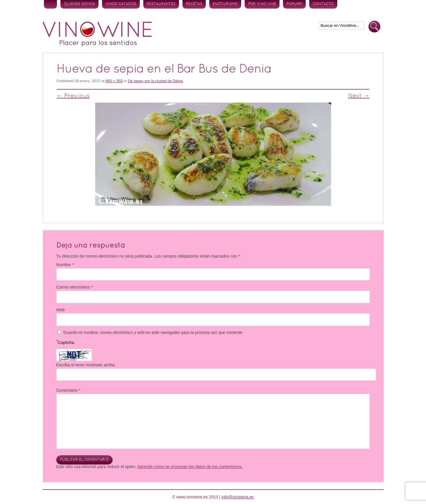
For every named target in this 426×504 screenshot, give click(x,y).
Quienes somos (79, 4)
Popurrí (294, 4)
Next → (359, 96)
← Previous (73, 96)
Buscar (374, 27)
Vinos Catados (121, 4)
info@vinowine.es (238, 497)
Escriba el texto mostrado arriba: (86, 365)
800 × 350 (114, 81)
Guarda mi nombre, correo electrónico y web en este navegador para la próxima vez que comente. (153, 332)
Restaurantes (161, 4)
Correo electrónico (75, 287)
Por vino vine (262, 4)
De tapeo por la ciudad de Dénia (155, 81)
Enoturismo (225, 4)
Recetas (194, 4)
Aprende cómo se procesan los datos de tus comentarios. (190, 467)
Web (61, 310)
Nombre (65, 265)
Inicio (50, 4)
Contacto (323, 4)
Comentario (68, 390)
